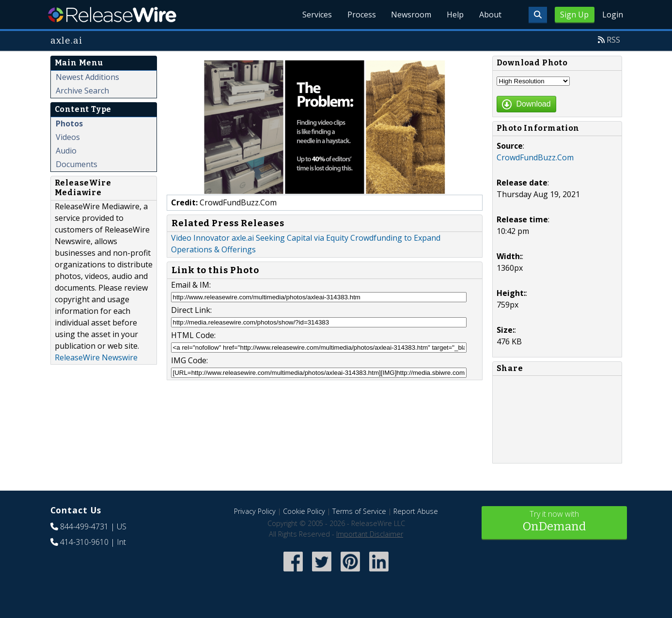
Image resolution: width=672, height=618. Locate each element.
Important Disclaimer (370, 534)
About (490, 15)
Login (613, 15)
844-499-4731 (84, 526)
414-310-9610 (84, 542)
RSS (613, 40)
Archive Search (82, 91)
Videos (68, 137)
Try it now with (554, 522)
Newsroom (411, 15)
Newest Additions (87, 77)
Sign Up (574, 15)
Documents (77, 164)
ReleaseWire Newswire (96, 357)
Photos (69, 124)
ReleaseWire (112, 15)
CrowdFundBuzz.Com (535, 157)
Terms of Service (359, 511)
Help (455, 15)
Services (317, 15)
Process (361, 15)
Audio (66, 151)
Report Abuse (416, 511)
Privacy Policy (255, 511)
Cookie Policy (304, 511)
